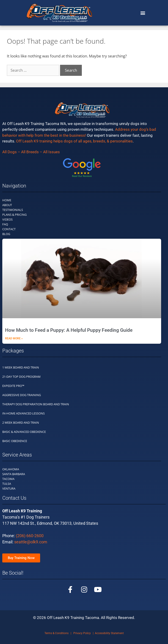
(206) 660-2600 (30, 536)
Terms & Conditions (56, 633)
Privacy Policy (82, 633)
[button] (143, 13)
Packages (13, 351)
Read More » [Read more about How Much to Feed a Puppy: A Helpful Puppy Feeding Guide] (14, 338)
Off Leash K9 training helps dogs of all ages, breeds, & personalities (74, 141)
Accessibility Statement (109, 633)
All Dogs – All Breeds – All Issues (31, 152)
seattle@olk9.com (31, 542)
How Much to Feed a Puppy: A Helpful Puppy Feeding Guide (69, 330)
